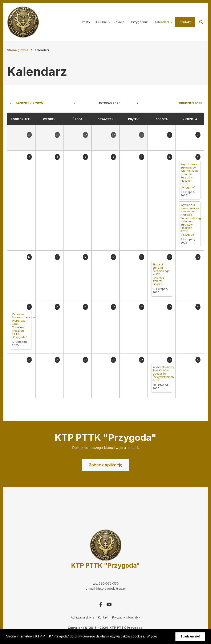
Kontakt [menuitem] (185, 22)
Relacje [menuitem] (119, 22)
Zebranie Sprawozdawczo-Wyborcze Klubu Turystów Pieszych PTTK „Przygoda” (21, 326)
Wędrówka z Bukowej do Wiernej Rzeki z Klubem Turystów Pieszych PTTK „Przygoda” (189, 176)
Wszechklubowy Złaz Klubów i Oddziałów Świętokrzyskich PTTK (162, 374)
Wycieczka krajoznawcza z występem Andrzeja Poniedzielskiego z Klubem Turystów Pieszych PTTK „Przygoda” (190, 220)
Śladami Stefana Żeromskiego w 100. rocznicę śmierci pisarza (161, 274)
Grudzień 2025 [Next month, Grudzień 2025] (190, 103)
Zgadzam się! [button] (190, 636)
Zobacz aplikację (106, 465)
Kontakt (103, 617)
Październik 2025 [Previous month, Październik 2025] (29, 103)
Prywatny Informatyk (126, 617)
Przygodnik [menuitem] (139, 22)
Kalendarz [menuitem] (164, 26)
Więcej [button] (152, 636)
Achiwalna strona (83, 617)
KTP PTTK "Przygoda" (105, 565)
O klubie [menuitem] (103, 26)
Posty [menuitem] (86, 22)
